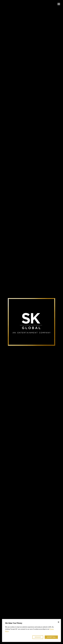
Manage (38, 637)
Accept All (51, 637)
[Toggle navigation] (59, 4)
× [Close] (59, 622)
